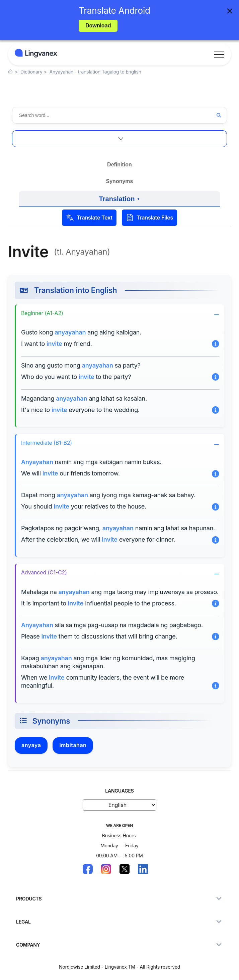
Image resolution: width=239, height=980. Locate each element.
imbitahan (73, 745)
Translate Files (149, 218)
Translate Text (89, 218)
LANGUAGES (119, 791)
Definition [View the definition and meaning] (119, 165)
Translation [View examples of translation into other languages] (119, 201)
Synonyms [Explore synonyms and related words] (120, 181)
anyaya (31, 745)
